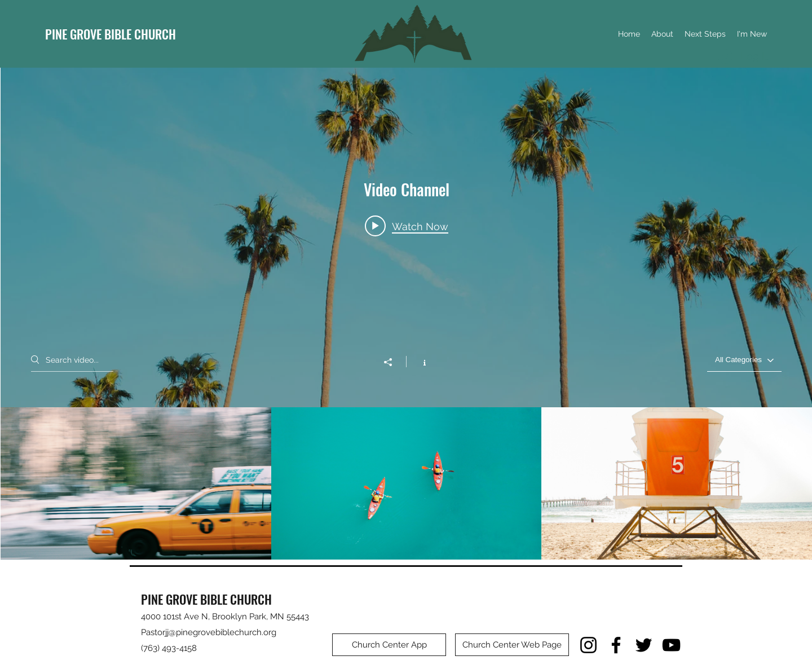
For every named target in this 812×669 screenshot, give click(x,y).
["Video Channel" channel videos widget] (406, 314)
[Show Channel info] (419, 362)
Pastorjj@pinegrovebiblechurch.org (209, 632)
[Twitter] (644, 645)
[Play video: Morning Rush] (407, 226)
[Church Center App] (389, 645)
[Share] (394, 362)
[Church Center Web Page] (512, 645)
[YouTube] (671, 645)
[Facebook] (616, 645)
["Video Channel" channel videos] (406, 483)
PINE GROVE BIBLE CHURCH (111, 34)
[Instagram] (588, 645)
